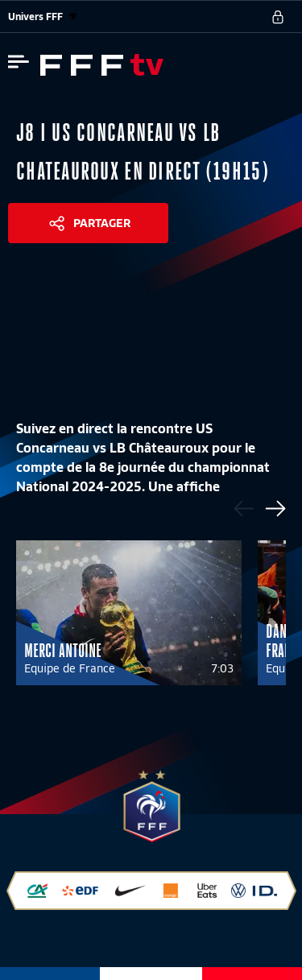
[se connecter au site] (278, 17)
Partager (102, 223)
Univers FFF (43, 17)
